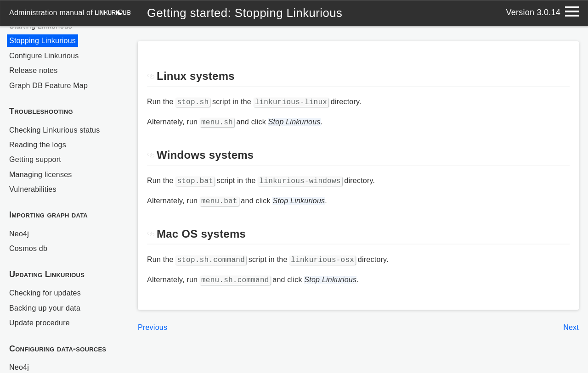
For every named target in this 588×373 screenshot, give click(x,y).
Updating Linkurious (47, 274)
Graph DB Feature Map (48, 86)
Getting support (35, 159)
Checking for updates (45, 293)
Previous (153, 322)
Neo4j (19, 234)
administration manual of (70, 13)
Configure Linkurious (44, 56)
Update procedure (40, 323)
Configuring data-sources (58, 349)
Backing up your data (45, 308)
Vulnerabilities (33, 189)
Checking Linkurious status (54, 130)
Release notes (33, 70)
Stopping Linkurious (42, 41)
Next (571, 322)
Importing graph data (48, 215)
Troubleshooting (41, 111)
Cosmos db (28, 248)
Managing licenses (41, 175)
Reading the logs (38, 145)
